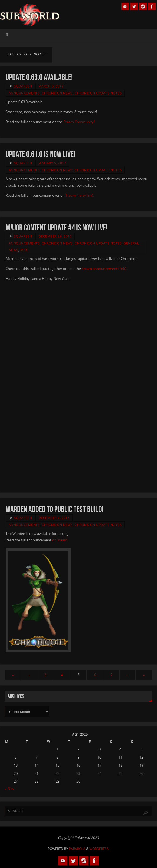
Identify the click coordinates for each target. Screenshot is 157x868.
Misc (24, 250)
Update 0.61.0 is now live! (40, 154)
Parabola (77, 849)
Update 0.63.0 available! (39, 77)
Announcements (24, 93)
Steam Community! (79, 122)
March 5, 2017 (51, 86)
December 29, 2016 (55, 236)
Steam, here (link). (80, 195)
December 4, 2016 (54, 518)
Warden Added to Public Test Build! (55, 509)
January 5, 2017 (52, 163)
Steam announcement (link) (104, 269)
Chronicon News (57, 93)
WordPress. (99, 849)
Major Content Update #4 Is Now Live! (57, 228)
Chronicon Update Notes (98, 93)
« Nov (10, 789)
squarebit (23, 86)
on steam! (60, 540)
